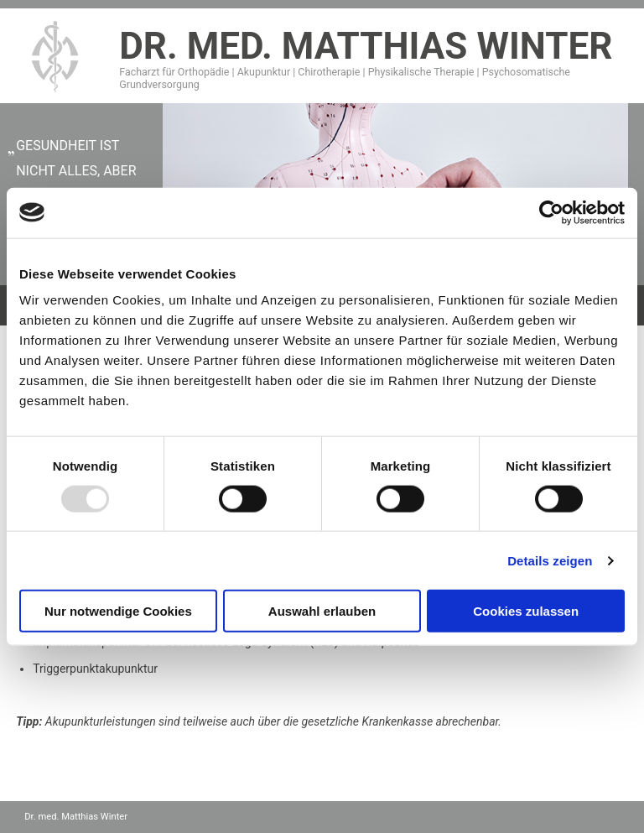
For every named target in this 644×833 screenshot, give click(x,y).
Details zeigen (550, 560)
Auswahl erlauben (322, 611)
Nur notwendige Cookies (118, 611)
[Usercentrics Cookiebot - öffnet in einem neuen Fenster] (551, 212)
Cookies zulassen (526, 611)
